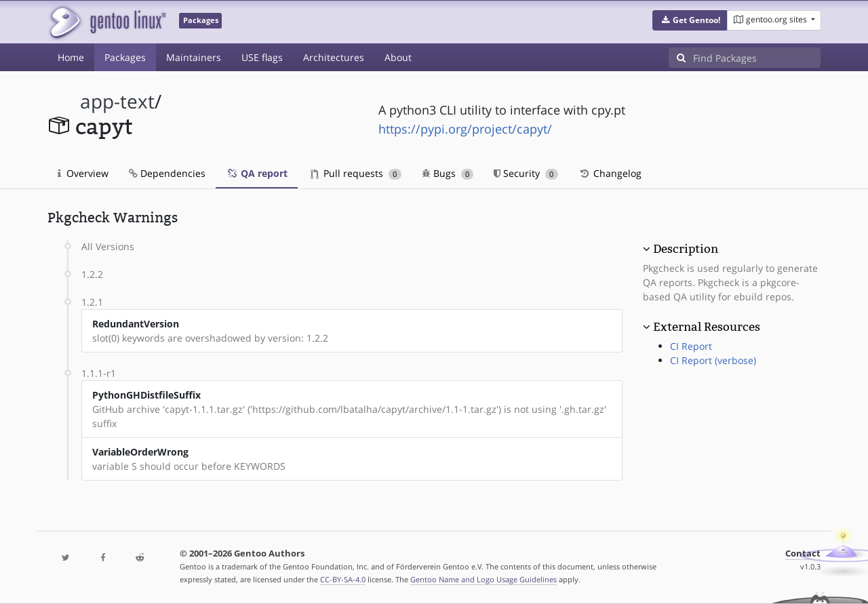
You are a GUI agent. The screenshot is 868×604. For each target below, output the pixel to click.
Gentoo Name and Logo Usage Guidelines (484, 579)
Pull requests (356, 173)
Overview (83, 173)
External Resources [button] (707, 327)
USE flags (262, 57)
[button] (690, 20)
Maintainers (194, 57)
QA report (257, 173)
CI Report (691, 346)
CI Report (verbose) (713, 360)
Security (526, 173)
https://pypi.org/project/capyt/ (465, 129)
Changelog (610, 173)
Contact (803, 553)
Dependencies (167, 173)
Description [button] (686, 249)
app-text (117, 101)
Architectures (334, 57)
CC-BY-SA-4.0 (343, 579)
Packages (125, 57)
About (398, 57)
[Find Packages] (757, 58)
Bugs (448, 173)
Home (71, 57)
